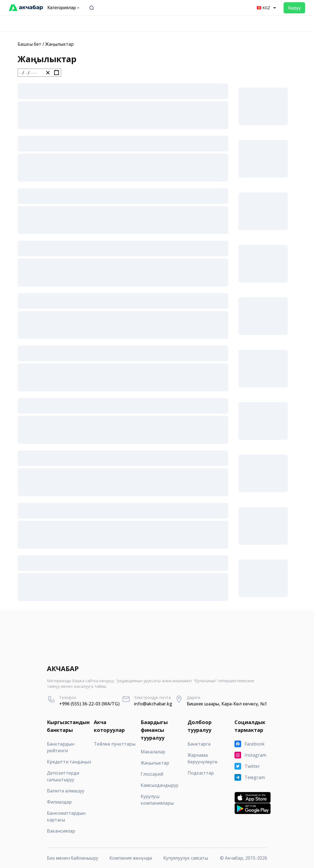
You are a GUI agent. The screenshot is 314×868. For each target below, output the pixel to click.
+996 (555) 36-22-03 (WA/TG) (89, 704)
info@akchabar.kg (153, 704)
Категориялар (64, 8)
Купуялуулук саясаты (186, 858)
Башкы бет (29, 44)
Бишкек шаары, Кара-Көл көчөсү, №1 (227, 704)
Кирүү (294, 8)
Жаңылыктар (59, 44)
